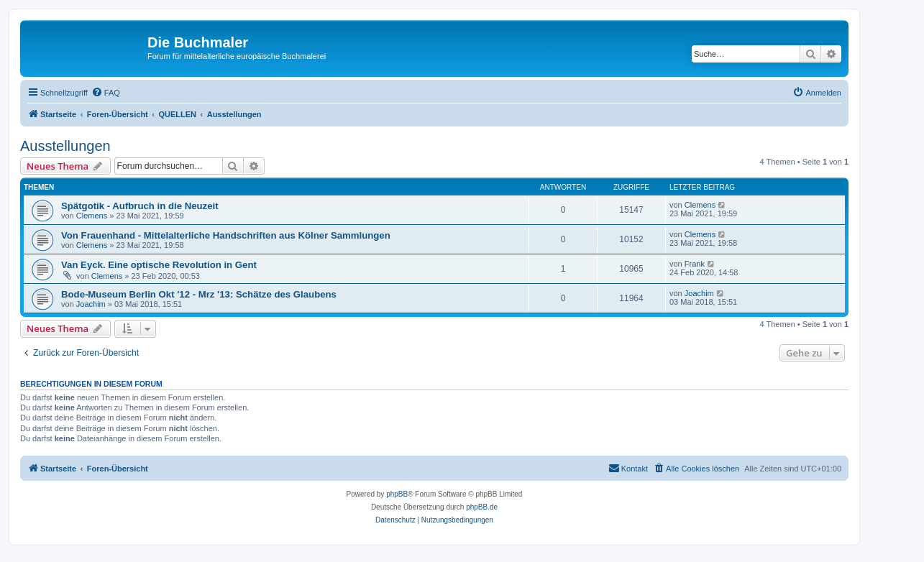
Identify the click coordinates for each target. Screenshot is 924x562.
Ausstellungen (65, 146)
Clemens (92, 216)
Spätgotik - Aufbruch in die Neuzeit (140, 206)
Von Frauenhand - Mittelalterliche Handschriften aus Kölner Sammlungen (226, 235)
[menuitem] (106, 93)
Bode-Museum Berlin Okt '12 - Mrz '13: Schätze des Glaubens (199, 294)
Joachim (91, 304)
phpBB (397, 494)
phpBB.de (482, 507)
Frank (695, 264)
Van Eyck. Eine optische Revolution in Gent (159, 265)
